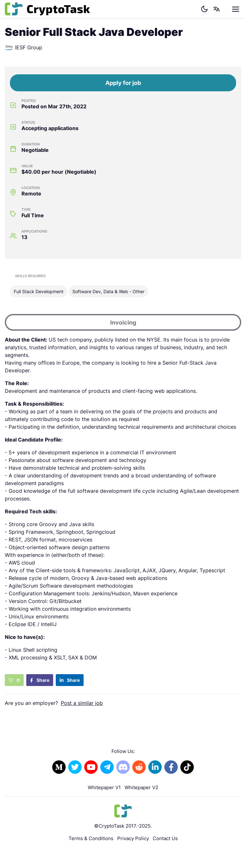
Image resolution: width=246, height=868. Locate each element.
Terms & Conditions (91, 838)
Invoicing (123, 322)
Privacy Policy (133, 838)
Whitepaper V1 (104, 787)
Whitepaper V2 (141, 787)
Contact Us (165, 838)
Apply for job (123, 83)
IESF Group (24, 47)
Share (40, 680)
